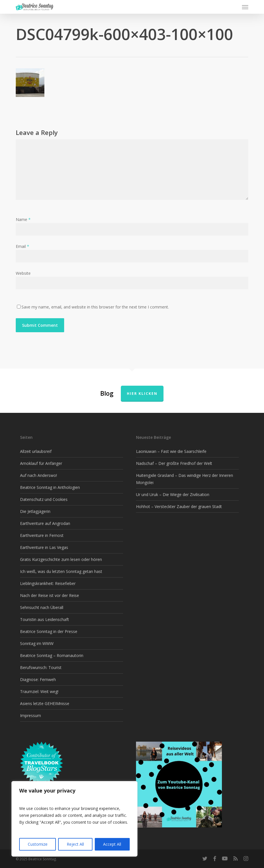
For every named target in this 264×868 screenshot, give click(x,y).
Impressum (30, 715)
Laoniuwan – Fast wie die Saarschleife (171, 451)
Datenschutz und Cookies (44, 499)
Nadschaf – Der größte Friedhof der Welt (174, 463)
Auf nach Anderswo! (39, 475)
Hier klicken (142, 394)
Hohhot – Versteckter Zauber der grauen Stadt (179, 506)
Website (23, 273)
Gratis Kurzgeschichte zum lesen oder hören (61, 559)
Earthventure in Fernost (42, 535)
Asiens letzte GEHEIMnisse (45, 703)
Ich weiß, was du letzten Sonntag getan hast (61, 571)
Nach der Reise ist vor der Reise (50, 595)
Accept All (112, 844)
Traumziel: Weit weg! (39, 691)
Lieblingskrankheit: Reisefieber (48, 583)
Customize (38, 844)
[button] (245, 7)
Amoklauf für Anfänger (41, 463)
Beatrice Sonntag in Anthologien (50, 487)
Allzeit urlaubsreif (36, 451)
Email (22, 246)
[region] (74, 819)
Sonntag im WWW (37, 643)
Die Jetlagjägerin (35, 511)
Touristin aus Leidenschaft (45, 619)
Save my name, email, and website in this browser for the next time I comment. (95, 307)
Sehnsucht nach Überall (42, 607)
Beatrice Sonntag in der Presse (49, 631)
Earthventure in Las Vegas (44, 547)
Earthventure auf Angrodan (45, 523)
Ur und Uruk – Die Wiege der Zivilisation (173, 494)
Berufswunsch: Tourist (41, 667)
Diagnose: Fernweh (38, 679)
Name (23, 219)
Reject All (75, 844)
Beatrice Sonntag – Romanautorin (52, 655)
